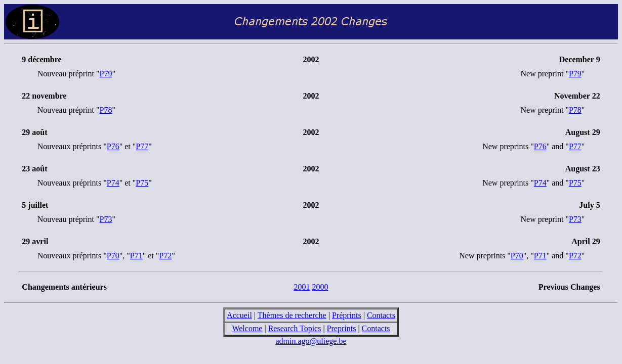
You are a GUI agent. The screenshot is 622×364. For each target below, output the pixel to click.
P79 (106, 74)
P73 (106, 219)
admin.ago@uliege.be (311, 341)
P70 (113, 256)
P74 (113, 183)
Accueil (239, 315)
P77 (142, 146)
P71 (136, 256)
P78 (106, 110)
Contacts (381, 315)
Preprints (342, 328)
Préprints (347, 315)
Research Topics (295, 328)
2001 (302, 287)
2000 (320, 287)
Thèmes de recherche (292, 315)
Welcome (247, 328)
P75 (142, 183)
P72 (165, 256)
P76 (113, 146)
